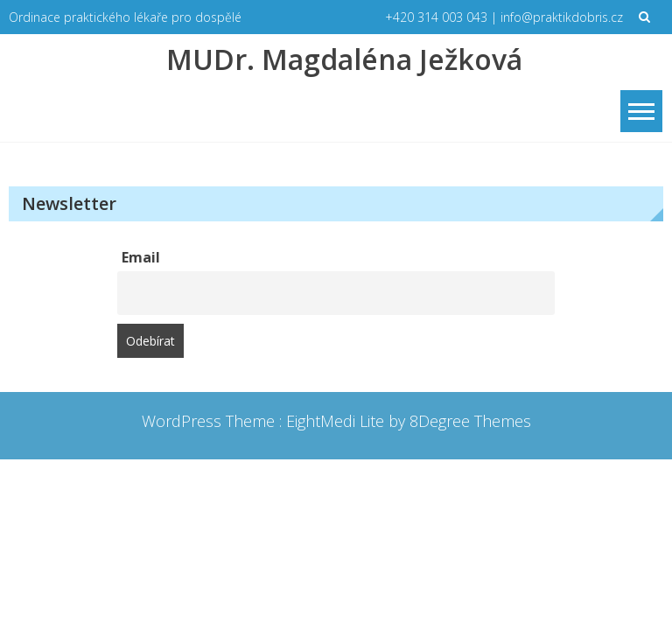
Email (141, 257)
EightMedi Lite (337, 421)
